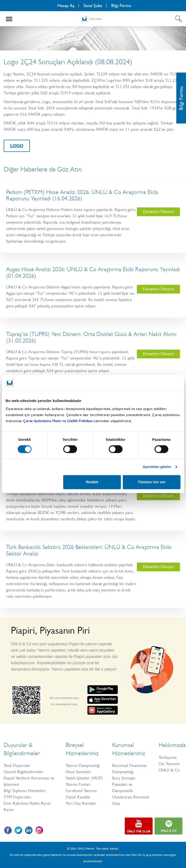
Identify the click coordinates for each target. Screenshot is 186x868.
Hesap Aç (66, 6)
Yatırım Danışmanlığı (83, 765)
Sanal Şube (93, 6)
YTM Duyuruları (17, 797)
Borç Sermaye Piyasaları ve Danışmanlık (124, 784)
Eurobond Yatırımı (81, 791)
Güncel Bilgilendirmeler (24, 772)
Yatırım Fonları (78, 784)
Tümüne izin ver (152, 482)
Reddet (92, 482)
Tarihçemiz (168, 757)
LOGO (17, 146)
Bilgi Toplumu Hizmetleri (25, 791)
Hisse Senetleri (78, 772)
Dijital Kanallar (78, 797)
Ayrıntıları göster (156, 467)
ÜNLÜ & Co (169, 770)
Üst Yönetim (169, 764)
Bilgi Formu (121, 6)
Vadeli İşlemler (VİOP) (84, 778)
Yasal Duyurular (17, 765)
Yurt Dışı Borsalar (81, 803)
